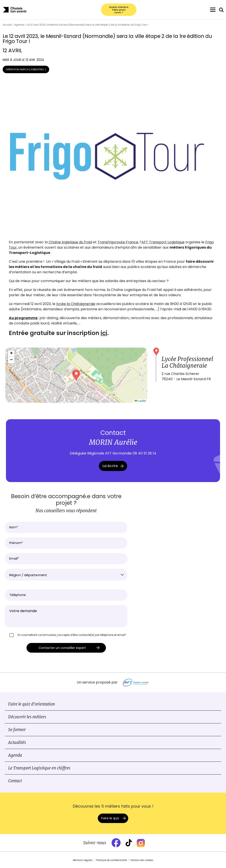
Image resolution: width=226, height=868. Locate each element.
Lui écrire (113, 466)
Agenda (15, 755)
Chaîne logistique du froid (70, 242)
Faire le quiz (110, 818)
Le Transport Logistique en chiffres (39, 768)
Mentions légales (83, 860)
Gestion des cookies (142, 860)
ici (104, 333)
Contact (15, 781)
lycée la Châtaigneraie (76, 304)
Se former (17, 730)
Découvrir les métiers (27, 717)
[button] (76, 375)
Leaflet (140, 401)
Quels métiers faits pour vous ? (119, 10)
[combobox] (66, 575)
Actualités (17, 742)
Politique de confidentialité (112, 860)
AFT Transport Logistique (163, 242)
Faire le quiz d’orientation (32, 704)
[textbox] (66, 575)
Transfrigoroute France (118, 242)
